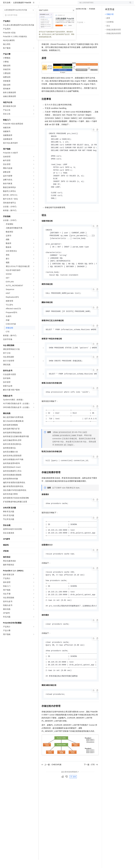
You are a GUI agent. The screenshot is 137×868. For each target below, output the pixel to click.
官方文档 (7, 11)
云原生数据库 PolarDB (22, 11)
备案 (108, 4)
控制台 (114, 4)
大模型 (26, 4)
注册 (120, 4)
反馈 (73, 796)
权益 (49, 4)
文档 (102, 4)
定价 (55, 4)
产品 (33, 4)
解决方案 (41, 4)
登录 (130, 4)
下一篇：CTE (91, 784)
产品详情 (80, 31)
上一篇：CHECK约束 (52, 784)
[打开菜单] (4, 4)
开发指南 (92, 17)
